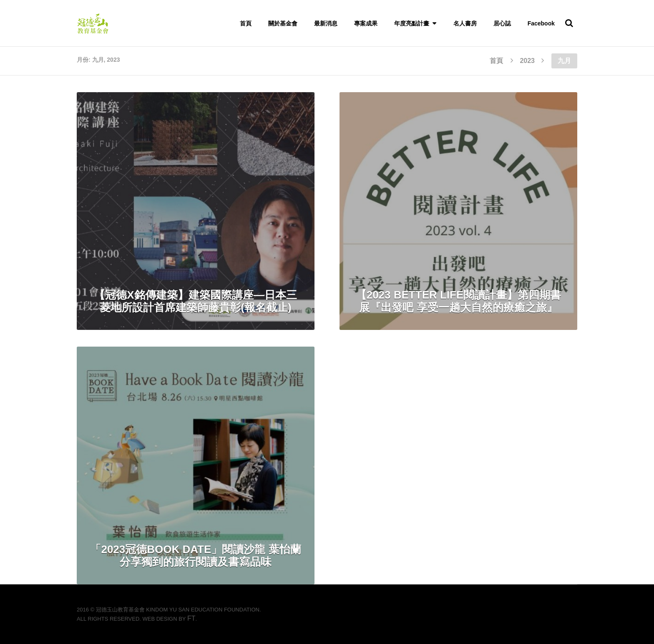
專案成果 (366, 23)
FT (191, 618)
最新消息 (326, 23)
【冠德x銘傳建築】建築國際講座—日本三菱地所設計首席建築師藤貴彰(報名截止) (195, 301)
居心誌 (502, 23)
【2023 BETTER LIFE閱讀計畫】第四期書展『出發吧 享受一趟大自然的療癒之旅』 (459, 301)
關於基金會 (283, 23)
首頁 (246, 23)
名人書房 (465, 23)
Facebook (541, 23)
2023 (527, 61)
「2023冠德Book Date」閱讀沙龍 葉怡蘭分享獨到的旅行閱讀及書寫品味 (195, 556)
